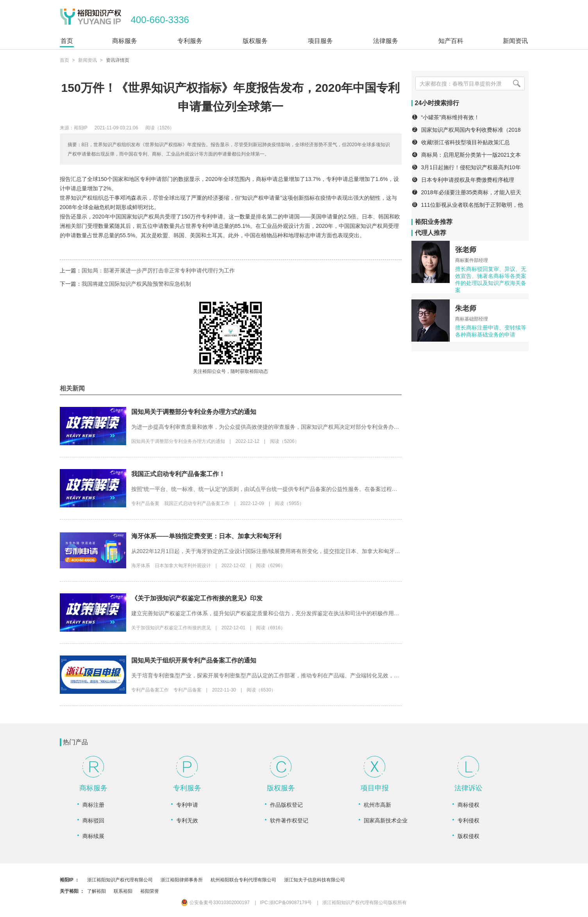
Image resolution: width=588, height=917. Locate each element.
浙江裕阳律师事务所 (182, 880)
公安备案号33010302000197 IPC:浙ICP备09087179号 (247, 903)
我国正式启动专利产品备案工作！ (178, 474)
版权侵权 (468, 836)
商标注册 (93, 805)
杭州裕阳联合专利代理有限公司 (243, 880)
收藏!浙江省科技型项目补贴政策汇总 (466, 142)
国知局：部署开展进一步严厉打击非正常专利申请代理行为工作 (158, 270)
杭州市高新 (377, 805)
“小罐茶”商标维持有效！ (450, 117)
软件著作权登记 (289, 820)
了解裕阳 (97, 891)
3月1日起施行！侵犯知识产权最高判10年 (471, 167)
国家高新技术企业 (386, 820)
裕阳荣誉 (150, 891)
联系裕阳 (123, 891)
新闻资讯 (88, 60)
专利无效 (187, 820)
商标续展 (93, 836)
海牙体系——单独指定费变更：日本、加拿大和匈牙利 (206, 536)
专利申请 (187, 805)
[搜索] (517, 83)
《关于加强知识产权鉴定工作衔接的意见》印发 (197, 598)
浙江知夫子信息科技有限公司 (315, 880)
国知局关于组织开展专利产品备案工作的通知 (194, 660)
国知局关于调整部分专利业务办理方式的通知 (194, 412)
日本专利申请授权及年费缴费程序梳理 (468, 180)
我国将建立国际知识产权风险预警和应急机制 (136, 284)
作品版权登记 (286, 805)
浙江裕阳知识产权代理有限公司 (120, 880)
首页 (64, 60)
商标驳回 (93, 820)
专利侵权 (468, 820)
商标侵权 (468, 805)
